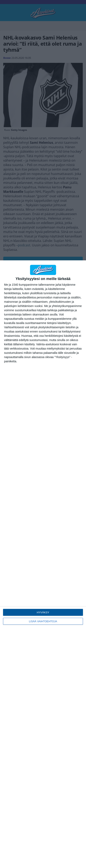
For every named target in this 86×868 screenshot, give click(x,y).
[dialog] (43, 564)
